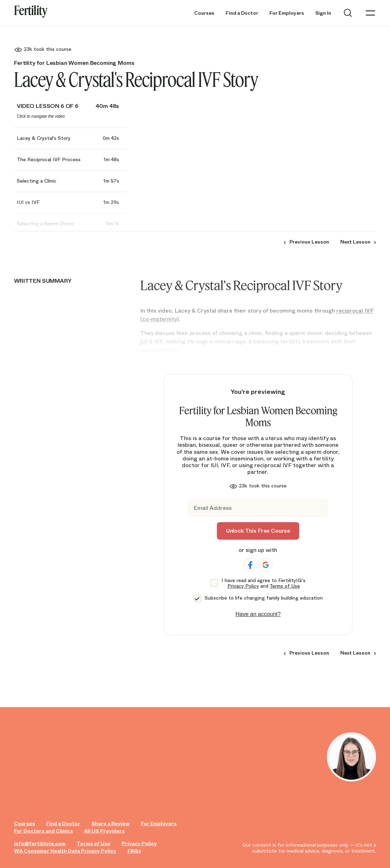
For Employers (287, 13)
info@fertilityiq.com (40, 844)
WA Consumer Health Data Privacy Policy (65, 851)
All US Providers (104, 831)
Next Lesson (355, 242)
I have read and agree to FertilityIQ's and (264, 583)
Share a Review (111, 824)
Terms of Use (285, 586)
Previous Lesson (309, 242)
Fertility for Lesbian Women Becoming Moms (74, 63)
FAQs (134, 851)
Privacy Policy (243, 586)
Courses (204, 13)
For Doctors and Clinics (43, 831)
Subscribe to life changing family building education (264, 598)
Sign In (323, 13)
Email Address (213, 508)
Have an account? (258, 614)
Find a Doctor (242, 13)
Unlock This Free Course (258, 531)
